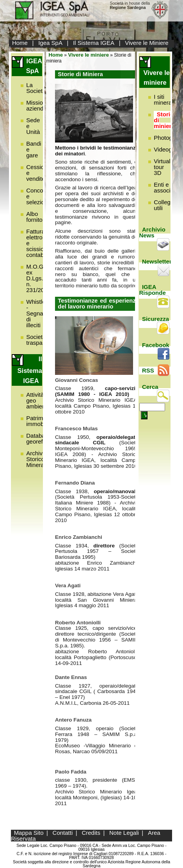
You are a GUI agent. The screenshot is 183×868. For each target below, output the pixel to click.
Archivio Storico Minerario (38, 459)
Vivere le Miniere (147, 43)
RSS (148, 370)
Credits (91, 833)
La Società (36, 88)
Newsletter (157, 261)
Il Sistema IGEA (94, 43)
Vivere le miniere (88, 55)
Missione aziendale (39, 105)
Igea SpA (50, 43)
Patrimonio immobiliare (41, 421)
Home (20, 43)
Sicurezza (155, 319)
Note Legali (124, 833)
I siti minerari (164, 100)
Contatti (63, 833)
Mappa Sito (29, 833)
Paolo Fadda (71, 772)
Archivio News (152, 232)
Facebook (156, 345)
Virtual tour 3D (162, 167)
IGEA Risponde (152, 290)
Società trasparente (41, 340)
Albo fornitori (36, 217)
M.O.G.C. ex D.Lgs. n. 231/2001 (38, 278)
